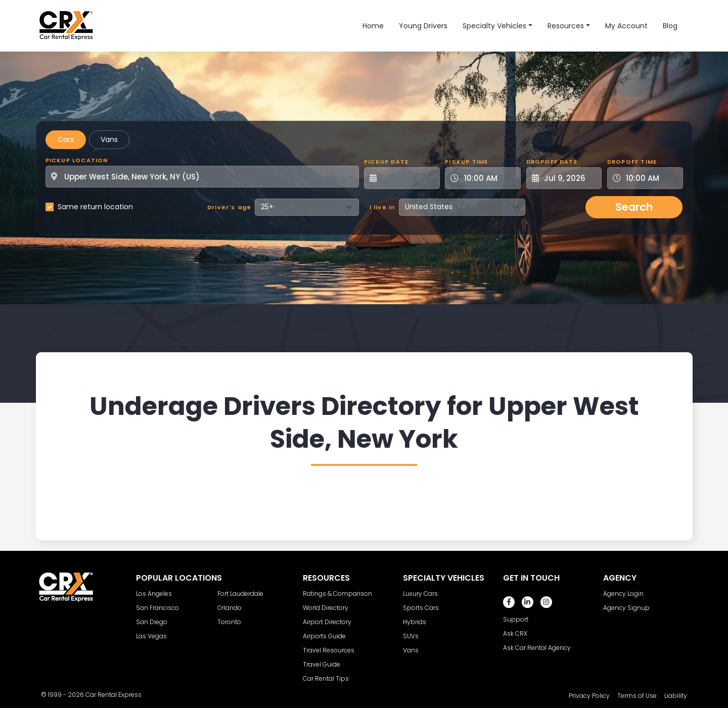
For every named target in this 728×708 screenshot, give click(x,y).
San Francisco (157, 608)
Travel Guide (322, 664)
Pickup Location (77, 160)
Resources (566, 26)
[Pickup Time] (489, 178)
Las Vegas (151, 636)
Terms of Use (637, 696)
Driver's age (229, 207)
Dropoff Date (552, 162)
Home (373, 26)
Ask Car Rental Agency (537, 648)
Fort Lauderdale (240, 594)
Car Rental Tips (326, 678)
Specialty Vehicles (494, 26)
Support (516, 619)
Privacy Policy (589, 696)
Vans (109, 139)
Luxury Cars (420, 594)
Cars (66, 139)
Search (634, 207)
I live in (383, 207)
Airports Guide (324, 636)
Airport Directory (327, 622)
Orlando (230, 608)
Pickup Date (386, 162)
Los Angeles (154, 594)
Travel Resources (329, 650)
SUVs (411, 636)
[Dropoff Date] (570, 178)
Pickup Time (466, 162)
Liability (676, 696)
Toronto (229, 622)
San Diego (152, 622)
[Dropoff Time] (651, 178)
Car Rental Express (113, 695)
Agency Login (623, 594)
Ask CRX (515, 633)
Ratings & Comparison (337, 594)
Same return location (95, 207)
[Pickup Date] (407, 178)
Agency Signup (626, 608)
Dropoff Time (632, 162)
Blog (670, 26)
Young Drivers (423, 26)
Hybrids (415, 622)
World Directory (326, 608)
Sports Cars (421, 608)
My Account (626, 26)
